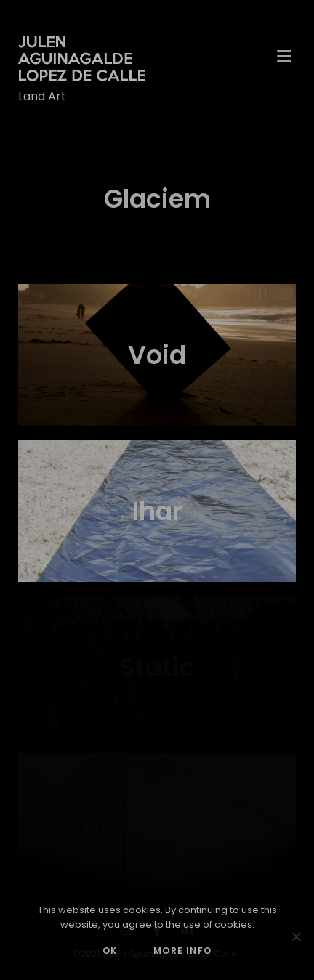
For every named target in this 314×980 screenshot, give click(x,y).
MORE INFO (182, 951)
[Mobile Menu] (286, 54)
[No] (296, 936)
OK (110, 951)
